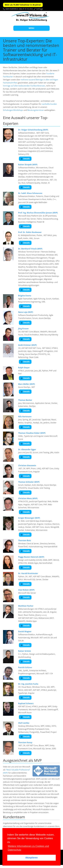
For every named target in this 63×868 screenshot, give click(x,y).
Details (25, 159)
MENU (32, 28)
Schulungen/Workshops (13, 110)
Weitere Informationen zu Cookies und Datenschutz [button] (28, 848)
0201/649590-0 (12, 9)
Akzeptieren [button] (31, 858)
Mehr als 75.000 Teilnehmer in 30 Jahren (23, 5)
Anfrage (40, 9)
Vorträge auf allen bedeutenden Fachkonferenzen (24, 86)
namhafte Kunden (49, 104)
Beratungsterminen (36, 110)
